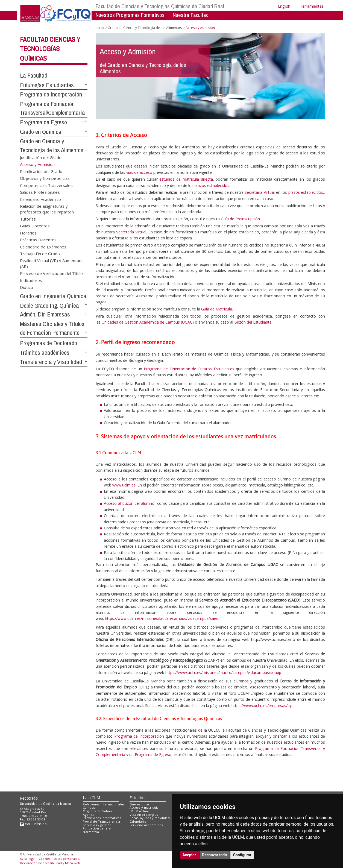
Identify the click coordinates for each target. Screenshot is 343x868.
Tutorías (28, 219)
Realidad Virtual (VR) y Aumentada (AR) (52, 263)
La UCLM (91, 798)
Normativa (91, 832)
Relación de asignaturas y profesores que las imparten (47, 209)
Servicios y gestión (97, 825)
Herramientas (312, 6)
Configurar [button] (242, 855)
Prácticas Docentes (38, 240)
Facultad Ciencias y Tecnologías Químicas (50, 49)
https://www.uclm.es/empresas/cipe (263, 706)
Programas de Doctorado (49, 343)
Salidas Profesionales (40, 192)
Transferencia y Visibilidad (51, 362)
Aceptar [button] (189, 855)
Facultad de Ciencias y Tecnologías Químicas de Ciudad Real (160, 6)
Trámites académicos (45, 353)
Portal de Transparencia (102, 821)
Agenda (89, 815)
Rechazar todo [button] (215, 855)
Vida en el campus (144, 815)
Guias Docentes (35, 226)
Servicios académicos (146, 825)
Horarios (28, 233)
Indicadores (31, 280)
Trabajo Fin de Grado (40, 253)
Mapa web (73, 863)
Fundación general (97, 828)
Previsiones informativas (102, 818)
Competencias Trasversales (46, 185)
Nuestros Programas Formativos (130, 15)
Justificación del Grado (41, 157)
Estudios (137, 798)
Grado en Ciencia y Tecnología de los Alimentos (145, 28)
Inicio (100, 28)
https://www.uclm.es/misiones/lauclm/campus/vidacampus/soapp (223, 672)
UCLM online (139, 811)
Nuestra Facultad (191, 15)
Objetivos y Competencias (45, 178)
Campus (89, 807)
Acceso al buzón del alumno (129, 503)
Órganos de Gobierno (100, 811)
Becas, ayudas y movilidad (150, 818)
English (284, 6)
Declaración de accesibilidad (41, 863)
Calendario (138, 821)
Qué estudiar (140, 804)
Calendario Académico (40, 199)
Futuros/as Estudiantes (47, 85)
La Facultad (34, 75)
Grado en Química (41, 132)
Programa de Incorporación (51, 94)
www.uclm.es (124, 485)
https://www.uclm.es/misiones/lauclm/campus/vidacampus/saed (162, 618)
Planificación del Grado (41, 171)
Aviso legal (28, 859)
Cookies (45, 859)
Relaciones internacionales (104, 804)
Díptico (27, 287)
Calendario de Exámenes (43, 247)
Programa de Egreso (43, 122)
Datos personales (66, 859)
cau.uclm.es (33, 824)
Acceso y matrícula (144, 807)
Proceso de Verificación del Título (51, 273)
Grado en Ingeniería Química (53, 296)
